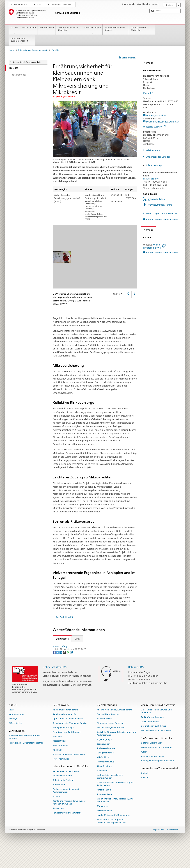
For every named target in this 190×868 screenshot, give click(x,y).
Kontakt (147, 63)
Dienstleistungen (92, 30)
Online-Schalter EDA (55, 685)
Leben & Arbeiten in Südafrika (69, 30)
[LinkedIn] (61, 671)
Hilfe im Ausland (60, 764)
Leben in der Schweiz (151, 740)
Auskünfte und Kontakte (152, 736)
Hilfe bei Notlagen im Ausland (111, 746)
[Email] (71, 671)
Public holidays (154, 165)
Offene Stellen (15, 742)
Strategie (145, 792)
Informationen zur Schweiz (153, 745)
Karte (148, 93)
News (11, 729)
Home (11, 50)
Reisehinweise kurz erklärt (65, 733)
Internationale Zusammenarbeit (22, 41)
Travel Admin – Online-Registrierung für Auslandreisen (115, 803)
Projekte (145, 796)
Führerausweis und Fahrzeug (110, 742)
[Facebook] (54, 671)
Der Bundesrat (21, 5)
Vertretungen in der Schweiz (66, 790)
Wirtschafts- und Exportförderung (156, 766)
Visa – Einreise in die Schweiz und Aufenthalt (156, 730)
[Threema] (65, 671)
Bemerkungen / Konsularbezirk (161, 213)
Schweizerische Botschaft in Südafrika (26, 762)
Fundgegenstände (105, 772)
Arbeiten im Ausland (62, 795)
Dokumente (61, 639)
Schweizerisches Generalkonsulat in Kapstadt (25, 756)
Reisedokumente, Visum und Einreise (70, 742)
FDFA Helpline (151, 179)
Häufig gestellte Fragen (63, 746)
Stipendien (102, 789)
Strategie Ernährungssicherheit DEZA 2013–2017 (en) (96, 646)
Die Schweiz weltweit (61, 5)
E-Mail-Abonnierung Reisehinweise (69, 773)
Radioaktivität (59, 760)
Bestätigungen (103, 763)
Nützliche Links (104, 809)
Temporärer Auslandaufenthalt (67, 832)
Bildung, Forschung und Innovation (157, 780)
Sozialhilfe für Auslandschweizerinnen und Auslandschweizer (117, 752)
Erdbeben (57, 755)
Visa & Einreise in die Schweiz (116, 30)
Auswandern (59, 827)
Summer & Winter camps (152, 775)
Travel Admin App (61, 778)
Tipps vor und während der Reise (68, 737)
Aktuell (14, 30)
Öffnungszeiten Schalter (158, 157)
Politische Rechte (104, 737)
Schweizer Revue (104, 813)
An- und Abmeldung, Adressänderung (115, 729)
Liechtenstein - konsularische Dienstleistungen (110, 795)
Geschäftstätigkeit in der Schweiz (156, 749)
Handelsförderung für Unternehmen (114, 834)
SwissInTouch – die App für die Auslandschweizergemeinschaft (111, 840)
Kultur (144, 771)
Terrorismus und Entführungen (67, 751)
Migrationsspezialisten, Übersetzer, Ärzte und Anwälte (116, 819)
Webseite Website (155, 127)
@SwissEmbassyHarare (160, 205)
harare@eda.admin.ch (158, 115)
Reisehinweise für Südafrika (65, 729)
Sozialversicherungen (107, 767)
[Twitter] (58, 671)
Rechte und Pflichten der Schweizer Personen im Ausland (69, 821)
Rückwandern (59, 803)
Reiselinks (57, 769)
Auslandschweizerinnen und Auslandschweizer (66, 809)
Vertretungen (29, 30)
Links (78, 639)
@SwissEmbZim (156, 199)
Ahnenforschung (105, 785)
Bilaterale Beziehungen (152, 762)
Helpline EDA (136, 685)
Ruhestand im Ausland (63, 799)
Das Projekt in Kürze (66, 617)
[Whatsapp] (68, 671)
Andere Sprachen (71, 653)
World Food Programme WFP (155, 246)
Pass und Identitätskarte (108, 733)
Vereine (56, 815)
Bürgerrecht (102, 825)
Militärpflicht (103, 776)
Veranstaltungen (16, 733)
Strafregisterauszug (106, 780)
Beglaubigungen (105, 758)
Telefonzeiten (153, 150)
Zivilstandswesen (104, 829)
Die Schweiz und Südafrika (142, 30)
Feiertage (13, 737)
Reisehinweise (47, 30)
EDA (39, 5)
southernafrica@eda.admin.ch (163, 122)
